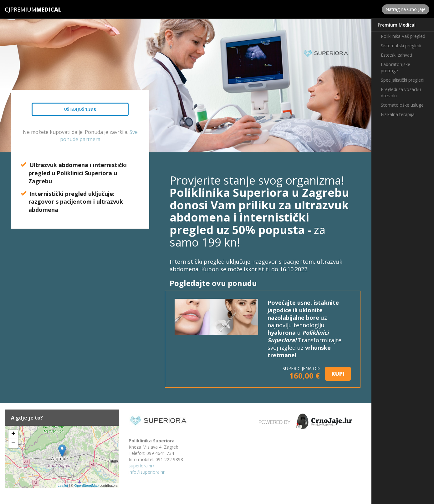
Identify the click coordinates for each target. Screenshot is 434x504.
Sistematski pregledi (401, 46)
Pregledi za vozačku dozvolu (401, 92)
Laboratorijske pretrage (396, 67)
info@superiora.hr (147, 472)
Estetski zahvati (396, 55)
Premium (20, 9)
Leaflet (63, 486)
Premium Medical (397, 25)
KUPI (338, 374)
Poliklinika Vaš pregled (403, 36)
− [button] (13, 444)
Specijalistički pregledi (403, 80)
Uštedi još (75, 111)
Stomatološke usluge (402, 105)
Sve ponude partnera (99, 136)
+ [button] (13, 434)
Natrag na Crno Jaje (406, 9)
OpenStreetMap (86, 486)
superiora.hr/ (141, 466)
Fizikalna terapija (398, 114)
